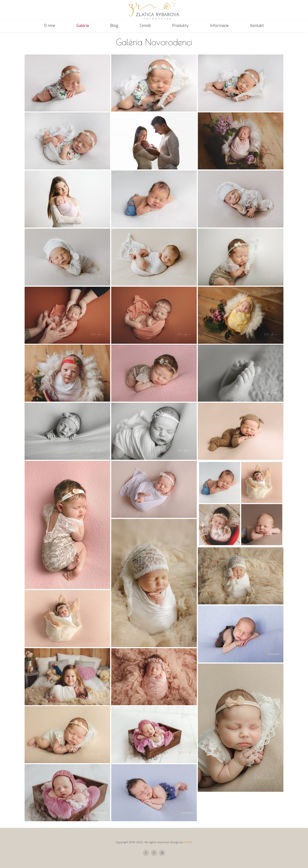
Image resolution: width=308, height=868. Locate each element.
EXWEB (188, 842)
